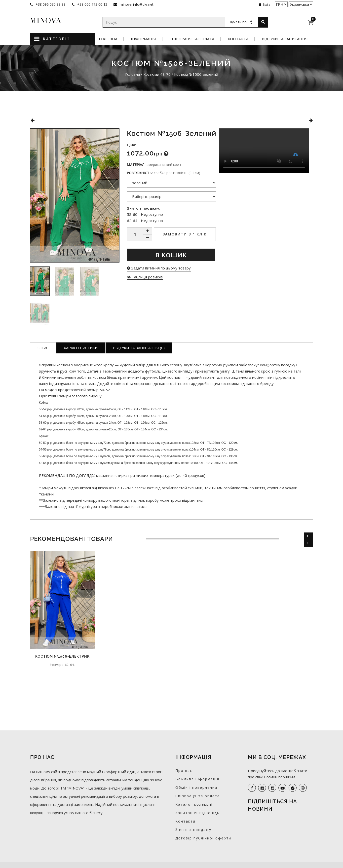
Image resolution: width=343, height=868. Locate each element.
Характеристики (81, 348)
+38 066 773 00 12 (92, 4)
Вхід (265, 5)
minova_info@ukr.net (136, 4)
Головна (108, 39)
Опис (43, 348)
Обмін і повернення (196, 787)
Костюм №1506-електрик (62, 656)
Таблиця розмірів (145, 277)
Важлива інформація (197, 779)
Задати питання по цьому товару (159, 268)
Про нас (184, 771)
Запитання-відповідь (197, 813)
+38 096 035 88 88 (50, 4)
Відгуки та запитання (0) (139, 348)
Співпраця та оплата (192, 39)
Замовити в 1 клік (185, 234)
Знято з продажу (193, 830)
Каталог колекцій (194, 804)
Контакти (238, 39)
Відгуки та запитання (285, 39)
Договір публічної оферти (203, 838)
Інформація (143, 39)
